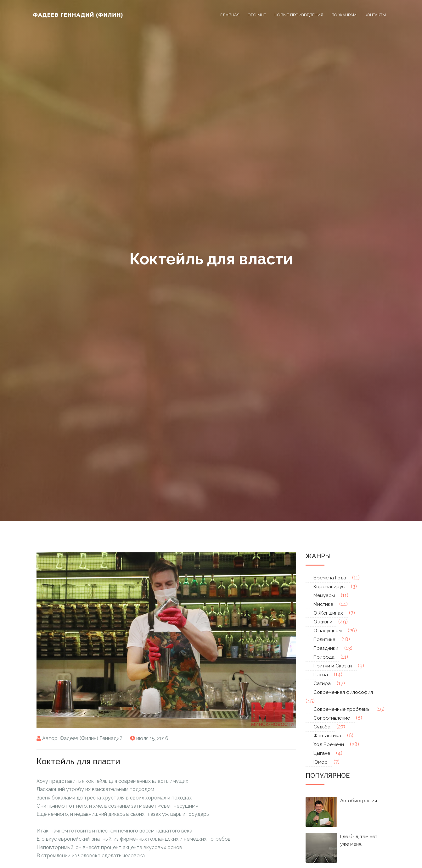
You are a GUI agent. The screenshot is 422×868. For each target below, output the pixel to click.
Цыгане (322, 753)
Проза (321, 675)
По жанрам (344, 15)
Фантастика (327, 736)
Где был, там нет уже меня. (359, 840)
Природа (324, 657)
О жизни (323, 622)
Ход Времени (329, 744)
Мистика (323, 604)
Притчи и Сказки (333, 666)
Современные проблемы (342, 709)
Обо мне (257, 15)
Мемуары (324, 595)
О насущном (328, 631)
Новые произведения (299, 15)
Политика (324, 639)
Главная (230, 15)
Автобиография (359, 801)
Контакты (375, 15)
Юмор (321, 762)
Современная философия (343, 692)
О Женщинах (328, 613)
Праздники (326, 648)
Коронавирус (329, 587)
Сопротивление (332, 718)
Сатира (322, 683)
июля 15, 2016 (152, 738)
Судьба (322, 727)
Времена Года (330, 578)
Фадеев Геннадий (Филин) (78, 15)
